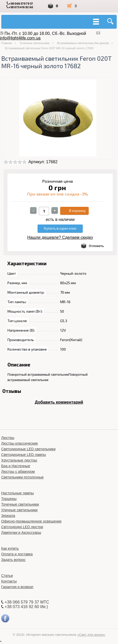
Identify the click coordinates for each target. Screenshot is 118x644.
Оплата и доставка (17, 554)
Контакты (9, 581)
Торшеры (9, 499)
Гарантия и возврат (17, 587)
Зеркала (8, 516)
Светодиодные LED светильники (28, 449)
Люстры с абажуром (18, 472)
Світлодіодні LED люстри (22, 527)
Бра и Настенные (16, 466)
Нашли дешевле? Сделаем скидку (60, 237)
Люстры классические (20, 443)
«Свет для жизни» (91, 635)
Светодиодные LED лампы (24, 455)
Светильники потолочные (22, 477)
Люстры (8, 438)
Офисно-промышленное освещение (31, 521)
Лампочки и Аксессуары (21, 533)
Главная (7, 43)
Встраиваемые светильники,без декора (83, 43)
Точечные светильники (34, 43)
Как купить (10, 548)
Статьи (7, 576)
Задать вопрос (13, 560)
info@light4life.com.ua (20, 38)
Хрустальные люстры (19, 460)
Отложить (97, 246)
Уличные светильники (20, 510)
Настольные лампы (18, 493)
